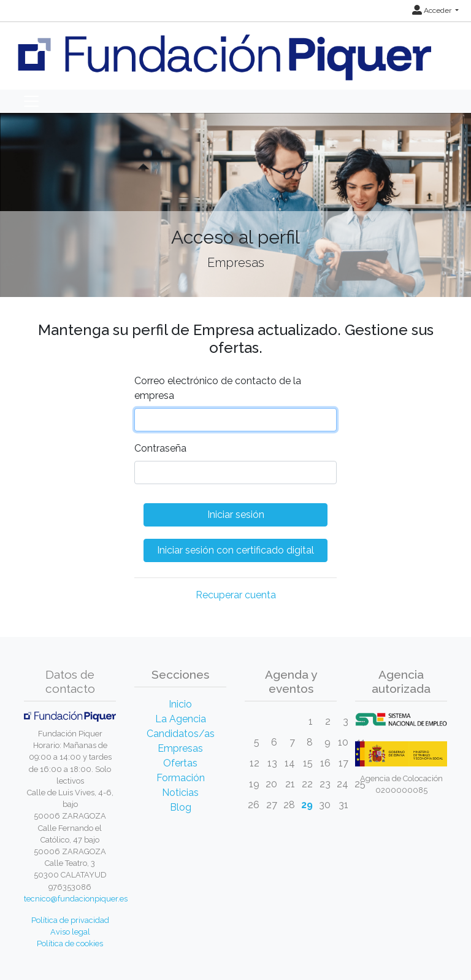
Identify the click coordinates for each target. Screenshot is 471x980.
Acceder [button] (433, 10)
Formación (181, 778)
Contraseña (160, 448)
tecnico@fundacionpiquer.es (76, 899)
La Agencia (181, 719)
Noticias (180, 793)
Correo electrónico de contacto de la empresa (218, 388)
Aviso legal (70, 932)
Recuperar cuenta (236, 595)
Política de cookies (70, 943)
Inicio (180, 704)
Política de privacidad (70, 920)
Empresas (180, 748)
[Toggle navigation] (31, 101)
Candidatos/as (181, 734)
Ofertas (180, 763)
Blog (181, 807)
